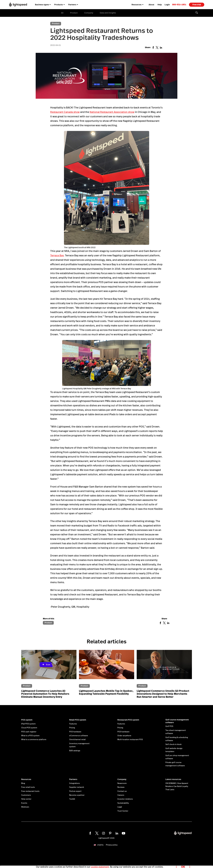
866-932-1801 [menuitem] (179, 5)
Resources (26, 779)
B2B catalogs (75, 751)
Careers (121, 795)
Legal (120, 807)
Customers (26, 795)
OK (183, 864)
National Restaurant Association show (112, 112)
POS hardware (75, 732)
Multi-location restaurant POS (130, 740)
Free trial (197, 5)
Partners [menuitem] (72, 5)
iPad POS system (28, 724)
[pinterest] (110, 833)
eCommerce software (79, 736)
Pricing (72, 728)
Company (89, 13)
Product (74, 13)
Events (24, 803)
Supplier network (77, 787)
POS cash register (29, 732)
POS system (27, 720)
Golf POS (169, 726)
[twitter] (96, 833)
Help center (26, 799)
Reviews (121, 787)
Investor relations (125, 799)
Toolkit (72, 799)
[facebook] (90, 833)
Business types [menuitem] (42, 5)
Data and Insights (108, 13)
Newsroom (122, 783)
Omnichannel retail (77, 740)
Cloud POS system (29, 728)
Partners (73, 779)
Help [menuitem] (160, 5)
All (62, 13)
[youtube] (123, 833)
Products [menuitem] (59, 5)
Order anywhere (124, 736)
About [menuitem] (151, 5)
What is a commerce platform (34, 740)
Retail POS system (78, 720)
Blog (23, 783)
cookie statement (100, 864)
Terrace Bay (57, 255)
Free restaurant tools (30, 791)
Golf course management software (177, 721)
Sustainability (123, 803)
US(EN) (100, 845)
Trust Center (123, 811)
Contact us (122, 791)
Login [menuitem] (167, 5)
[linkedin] (116, 833)
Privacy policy (112, 845)
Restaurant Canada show (65, 112)
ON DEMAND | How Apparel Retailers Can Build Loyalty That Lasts (177, 786)
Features (73, 724)
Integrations (75, 783)
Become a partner (77, 795)
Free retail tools (28, 787)
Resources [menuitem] (137, 5)
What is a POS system (30, 736)
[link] (179, 5)
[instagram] (103, 833)
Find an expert (75, 791)
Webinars (25, 807)
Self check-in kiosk (173, 744)
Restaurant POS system (128, 720)
